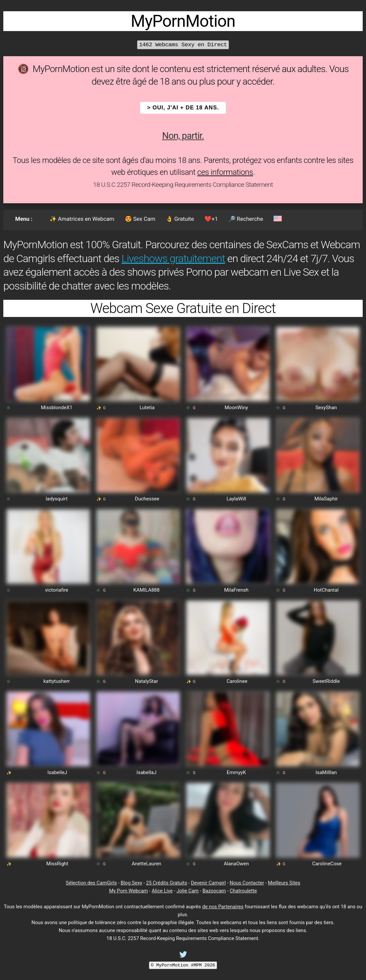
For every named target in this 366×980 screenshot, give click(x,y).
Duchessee (147, 499)
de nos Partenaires (223, 907)
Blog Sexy (131, 883)
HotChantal (326, 590)
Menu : (24, 219)
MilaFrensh (236, 590)
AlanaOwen (236, 864)
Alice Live (162, 891)
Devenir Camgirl (208, 883)
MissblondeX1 (57, 408)
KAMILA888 (147, 590)
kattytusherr (56, 681)
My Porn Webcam (128, 891)
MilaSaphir (326, 499)
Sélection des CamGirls (91, 883)
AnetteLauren (146, 864)
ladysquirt (56, 499)
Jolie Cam (187, 891)
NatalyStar (147, 681)
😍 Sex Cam (140, 219)
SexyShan (326, 408)
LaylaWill (236, 499)
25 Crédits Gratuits (166, 883)
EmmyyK (236, 772)
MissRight (57, 864)
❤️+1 (211, 219)
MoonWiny (236, 408)
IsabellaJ (146, 772)
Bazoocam (214, 891)
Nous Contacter (247, 883)
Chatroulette (243, 891)
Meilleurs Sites (284, 883)
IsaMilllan (326, 772)
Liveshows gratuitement (173, 258)
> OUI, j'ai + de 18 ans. (183, 108)
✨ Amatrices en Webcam (82, 219)
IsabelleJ (57, 772)
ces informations (225, 172)
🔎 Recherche (246, 219)
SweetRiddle (326, 681)
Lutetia (147, 408)
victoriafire (56, 590)
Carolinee (237, 681)
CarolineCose (327, 864)
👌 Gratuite (180, 219)
